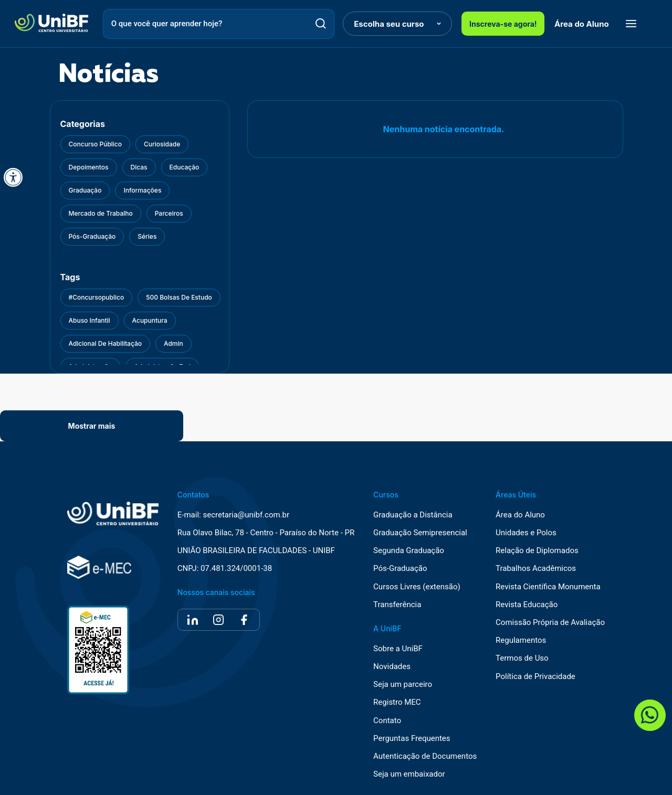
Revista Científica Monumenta (548, 587)
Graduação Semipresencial (420, 533)
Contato (387, 721)
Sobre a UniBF (398, 649)
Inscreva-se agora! (503, 24)
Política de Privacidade (535, 677)
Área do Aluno (582, 24)
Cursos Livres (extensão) (417, 587)
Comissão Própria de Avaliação (550, 623)
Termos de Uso (522, 658)
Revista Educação (527, 605)
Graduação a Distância (413, 515)
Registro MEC (397, 702)
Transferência (397, 605)
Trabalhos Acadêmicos (536, 569)
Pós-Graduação (400, 569)
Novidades (392, 667)
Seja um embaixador (409, 774)
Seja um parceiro (403, 685)
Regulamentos (521, 640)
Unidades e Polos (526, 533)
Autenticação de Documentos (425, 756)
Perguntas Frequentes (412, 739)
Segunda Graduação (409, 551)
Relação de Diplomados (537, 551)
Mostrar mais (92, 426)
